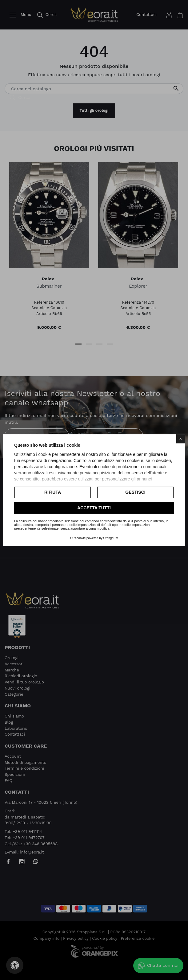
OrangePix (111, 538)
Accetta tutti (94, 508)
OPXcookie (78, 538)
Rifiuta (53, 492)
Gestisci (135, 492)
